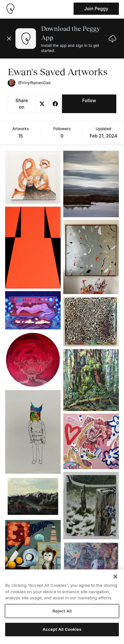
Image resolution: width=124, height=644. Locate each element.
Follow (89, 100)
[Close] (115, 577)
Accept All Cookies (62, 629)
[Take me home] (10, 9)
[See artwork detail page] (33, 177)
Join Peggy (96, 9)
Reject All (62, 611)
